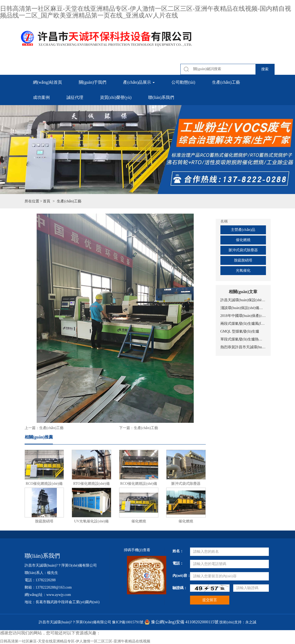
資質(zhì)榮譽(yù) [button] (116, 97)
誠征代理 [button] (75, 97)
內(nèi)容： (179, 576)
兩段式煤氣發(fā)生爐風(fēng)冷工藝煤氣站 (243, 324)
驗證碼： (179, 588)
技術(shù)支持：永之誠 (238, 622)
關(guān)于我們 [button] (93, 82)
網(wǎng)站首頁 (48, 82)
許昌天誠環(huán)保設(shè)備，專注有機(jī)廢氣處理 (243, 300)
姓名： (178, 551)
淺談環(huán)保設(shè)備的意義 (243, 308)
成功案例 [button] (41, 97)
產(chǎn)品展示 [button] (139, 82)
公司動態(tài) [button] (183, 82)
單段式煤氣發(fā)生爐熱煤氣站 (243, 339)
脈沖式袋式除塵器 (243, 250)
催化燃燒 (243, 240)
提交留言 (210, 600)
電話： (178, 563)
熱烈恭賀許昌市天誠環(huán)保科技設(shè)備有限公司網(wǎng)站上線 (243, 347)
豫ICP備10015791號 (128, 622)
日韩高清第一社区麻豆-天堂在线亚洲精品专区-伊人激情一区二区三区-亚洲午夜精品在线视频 (75, 641)
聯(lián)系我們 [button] (161, 97)
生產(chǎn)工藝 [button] (226, 82)
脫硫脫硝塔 (243, 260)
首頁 (47, 201)
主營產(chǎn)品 (243, 230)
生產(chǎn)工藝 (52, 428)
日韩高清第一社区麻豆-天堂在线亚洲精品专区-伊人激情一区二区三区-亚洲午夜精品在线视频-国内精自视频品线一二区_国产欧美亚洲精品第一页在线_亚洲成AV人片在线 (146, 12)
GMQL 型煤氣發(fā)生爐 (240, 331)
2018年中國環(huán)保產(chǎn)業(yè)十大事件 (243, 316)
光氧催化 (243, 270)
